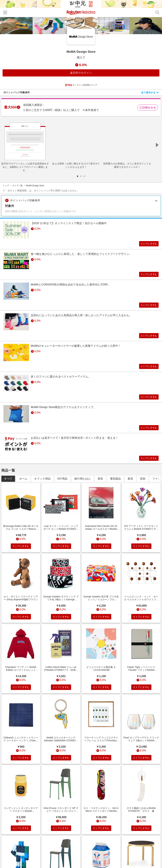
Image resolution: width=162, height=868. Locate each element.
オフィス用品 (42, 490)
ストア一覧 (17, 186)
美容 (100, 490)
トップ (6, 186)
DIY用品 (62, 490)
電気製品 (115, 490)
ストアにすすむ (146, 244)
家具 (130, 490)
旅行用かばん (83, 490)
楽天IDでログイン (81, 73)
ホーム (23, 490)
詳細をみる (148, 107)
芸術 (143, 490)
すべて (8, 490)
